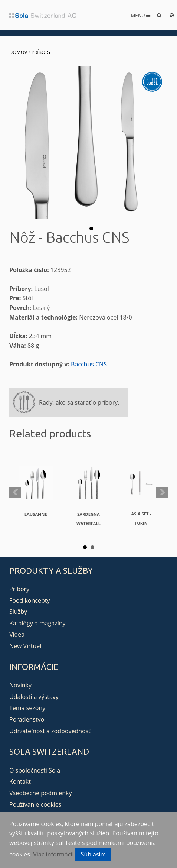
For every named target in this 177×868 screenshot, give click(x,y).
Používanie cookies (35, 804)
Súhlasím (94, 854)
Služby (18, 612)
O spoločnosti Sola (35, 770)
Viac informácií (53, 854)
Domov (18, 52)
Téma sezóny (27, 708)
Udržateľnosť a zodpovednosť (50, 731)
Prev (15, 493)
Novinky (20, 685)
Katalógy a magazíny (37, 623)
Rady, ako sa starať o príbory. (79, 402)
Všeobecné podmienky (40, 793)
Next (162, 493)
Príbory (41, 52)
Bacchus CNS (89, 364)
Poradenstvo (27, 719)
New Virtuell (26, 646)
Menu (141, 15)
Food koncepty (29, 600)
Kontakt (20, 781)
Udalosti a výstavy (34, 697)
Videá (17, 634)
